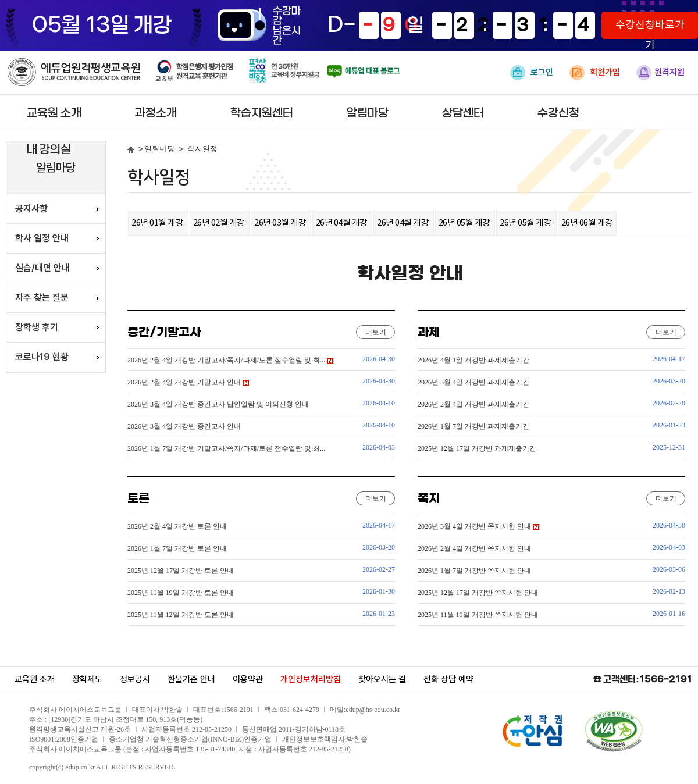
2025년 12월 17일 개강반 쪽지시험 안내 (478, 593)
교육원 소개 (54, 113)
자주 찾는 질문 (42, 297)
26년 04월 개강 (343, 223)
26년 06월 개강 (587, 223)
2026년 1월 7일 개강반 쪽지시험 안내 (474, 571)
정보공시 (135, 679)
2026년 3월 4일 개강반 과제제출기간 (473, 382)
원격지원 (660, 73)
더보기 (376, 332)
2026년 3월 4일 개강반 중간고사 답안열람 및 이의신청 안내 (218, 404)
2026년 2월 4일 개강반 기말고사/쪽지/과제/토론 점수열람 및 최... (230, 360)
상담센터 (463, 113)
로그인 (532, 73)
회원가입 (595, 73)
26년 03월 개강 (281, 223)
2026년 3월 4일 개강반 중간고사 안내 (184, 426)
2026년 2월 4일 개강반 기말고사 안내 (188, 382)
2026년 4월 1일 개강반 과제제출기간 (473, 360)
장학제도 (87, 679)
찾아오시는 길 (382, 679)
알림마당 (368, 113)
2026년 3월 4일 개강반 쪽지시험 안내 (478, 526)
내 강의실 (49, 150)
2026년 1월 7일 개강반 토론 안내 (177, 548)
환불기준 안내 (191, 679)
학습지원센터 (262, 113)
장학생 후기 (37, 327)
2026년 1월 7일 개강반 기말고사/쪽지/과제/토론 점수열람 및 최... (226, 448)
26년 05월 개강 (465, 223)
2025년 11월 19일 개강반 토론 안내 (181, 593)
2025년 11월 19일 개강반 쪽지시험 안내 (478, 615)
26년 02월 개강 (220, 223)
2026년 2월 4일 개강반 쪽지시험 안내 (474, 548)
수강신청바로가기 (650, 29)
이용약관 (248, 679)
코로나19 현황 (42, 357)
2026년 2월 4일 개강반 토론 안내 (177, 526)
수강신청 (558, 113)
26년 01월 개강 (158, 223)
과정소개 (156, 113)
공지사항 (31, 209)
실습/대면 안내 (42, 268)
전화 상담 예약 (448, 679)
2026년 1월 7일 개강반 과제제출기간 (473, 426)
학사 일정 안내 (42, 238)
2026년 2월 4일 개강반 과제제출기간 (473, 404)
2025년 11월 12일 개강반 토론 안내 (181, 615)
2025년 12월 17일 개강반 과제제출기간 (477, 448)
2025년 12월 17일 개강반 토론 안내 (181, 571)
